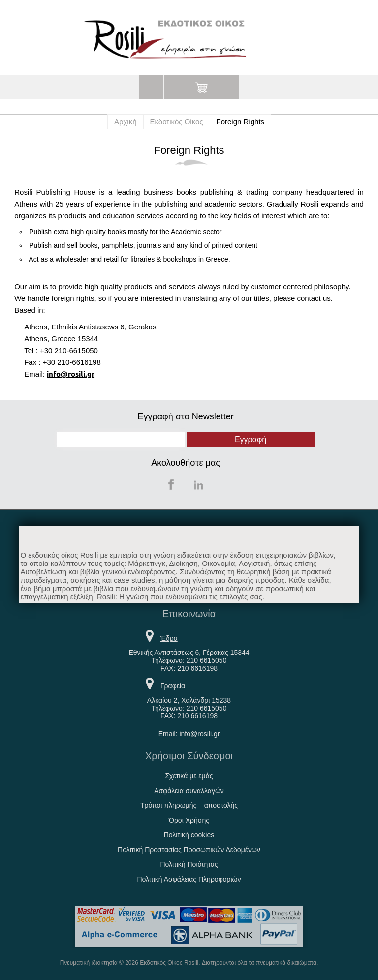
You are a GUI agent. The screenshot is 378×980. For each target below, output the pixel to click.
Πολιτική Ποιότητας (189, 864)
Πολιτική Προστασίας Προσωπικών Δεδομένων (189, 850)
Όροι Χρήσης (189, 820)
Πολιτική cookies (189, 835)
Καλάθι (201, 87)
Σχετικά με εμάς (189, 776)
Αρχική (126, 122)
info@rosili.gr (71, 374)
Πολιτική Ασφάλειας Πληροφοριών (189, 879)
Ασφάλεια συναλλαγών (189, 791)
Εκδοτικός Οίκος (177, 122)
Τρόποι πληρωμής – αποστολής (189, 805)
